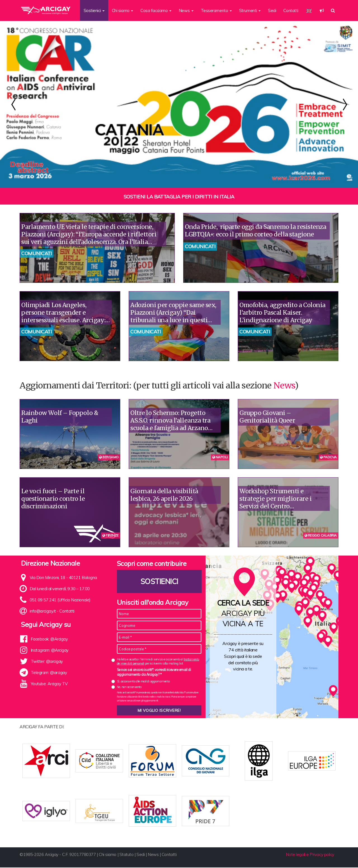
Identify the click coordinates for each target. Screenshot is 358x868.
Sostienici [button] (94, 10)
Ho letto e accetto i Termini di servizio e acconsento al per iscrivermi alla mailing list (158, 661)
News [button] (186, 10)
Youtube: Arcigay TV (49, 684)
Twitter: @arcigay (47, 661)
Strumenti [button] (250, 10)
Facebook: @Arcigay (49, 639)
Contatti (291, 10)
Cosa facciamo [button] (156, 10)
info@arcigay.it (43, 611)
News (284, 385)
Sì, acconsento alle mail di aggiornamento (143, 681)
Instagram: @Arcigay (50, 650)
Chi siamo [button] (123, 10)
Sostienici (159, 581)
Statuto (127, 855)
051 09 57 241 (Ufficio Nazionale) (60, 600)
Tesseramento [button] (216, 10)
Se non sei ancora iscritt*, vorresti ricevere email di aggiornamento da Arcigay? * (154, 672)
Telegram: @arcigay (49, 673)
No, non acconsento (129, 687)
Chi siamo (108, 855)
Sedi (272, 10)
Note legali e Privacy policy (310, 855)
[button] (322, 10)
